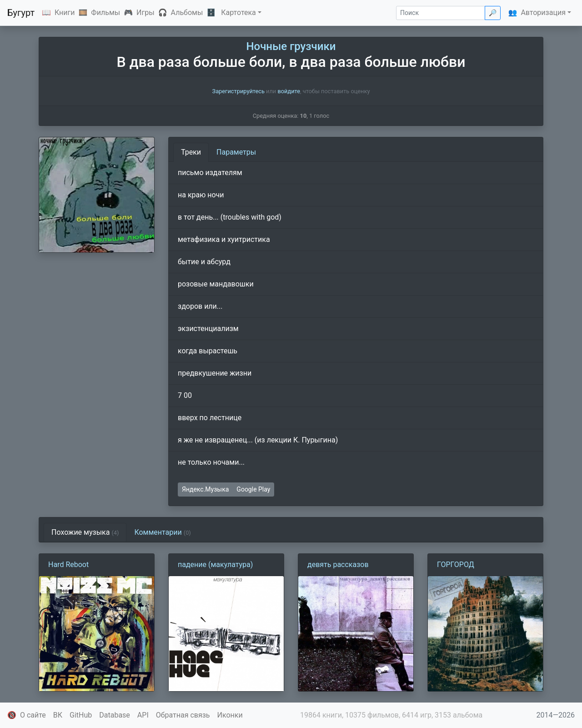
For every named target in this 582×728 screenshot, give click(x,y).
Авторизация (543, 13)
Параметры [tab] (236, 152)
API (143, 715)
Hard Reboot (68, 565)
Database (115, 715)
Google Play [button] (253, 489)
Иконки (230, 715)
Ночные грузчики (291, 46)
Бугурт (21, 13)
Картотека (238, 13)
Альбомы (187, 13)
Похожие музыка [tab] (85, 532)
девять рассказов (338, 565)
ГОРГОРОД (456, 565)
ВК (58, 715)
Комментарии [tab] (162, 532)
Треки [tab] (191, 152)
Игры (145, 13)
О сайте (33, 715)
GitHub (81, 715)
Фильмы (105, 13)
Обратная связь (183, 715)
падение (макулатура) (215, 565)
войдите (289, 91)
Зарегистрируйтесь (238, 91)
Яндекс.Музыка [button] (205, 489)
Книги (65, 13)
